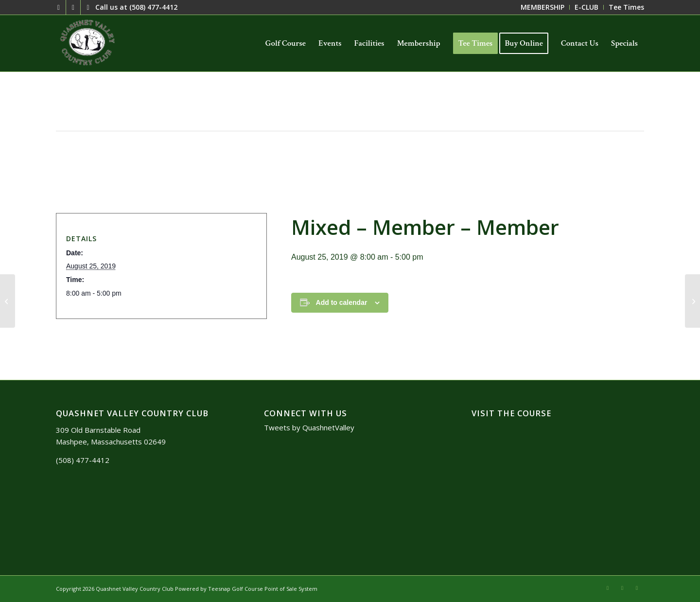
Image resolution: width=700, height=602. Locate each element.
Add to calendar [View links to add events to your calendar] (342, 302)
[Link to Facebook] (88, 7)
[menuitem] (543, 7)
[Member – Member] (8, 301)
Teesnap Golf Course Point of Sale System (263, 589)
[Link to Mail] (73, 7)
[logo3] (88, 43)
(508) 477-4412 (153, 7)
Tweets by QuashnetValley (309, 427)
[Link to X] (59, 7)
